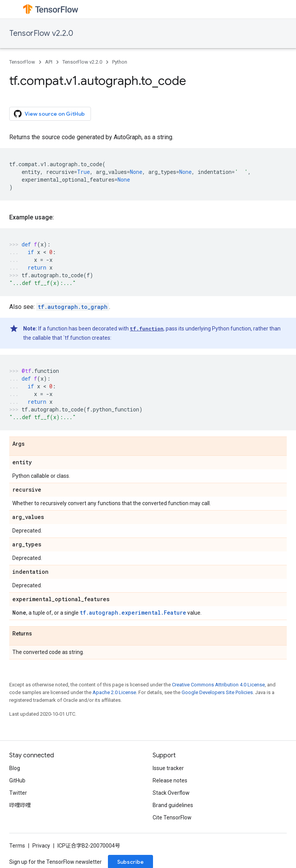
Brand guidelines (173, 805)
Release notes (170, 780)
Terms (17, 846)
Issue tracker (168, 768)
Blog (15, 768)
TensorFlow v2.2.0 (41, 33)
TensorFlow (22, 62)
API (49, 62)
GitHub (17, 780)
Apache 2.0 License (114, 692)
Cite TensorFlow (172, 817)
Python (120, 62)
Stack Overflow (171, 793)
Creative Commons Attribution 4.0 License (218, 685)
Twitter (18, 793)
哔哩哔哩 (20, 805)
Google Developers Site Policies (217, 692)
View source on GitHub (49, 114)
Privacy (41, 846)
